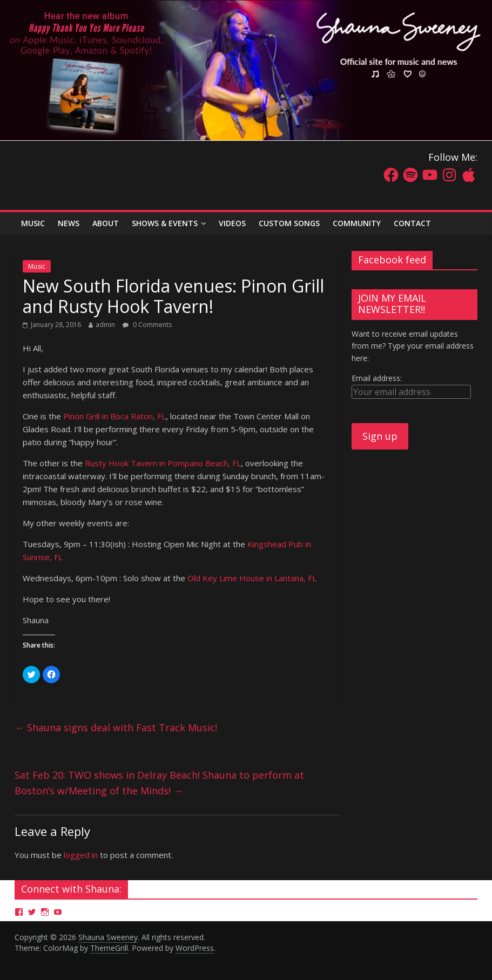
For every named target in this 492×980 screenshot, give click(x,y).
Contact (412, 223)
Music (37, 266)
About (106, 223)
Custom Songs (289, 223)
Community (357, 223)
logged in (81, 855)
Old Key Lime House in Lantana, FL (252, 578)
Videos (232, 223)
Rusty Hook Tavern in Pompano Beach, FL (163, 463)
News (69, 223)
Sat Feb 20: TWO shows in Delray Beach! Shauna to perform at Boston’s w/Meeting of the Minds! (159, 783)
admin (105, 325)
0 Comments (147, 325)
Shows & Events (165, 223)
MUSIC (33, 223)
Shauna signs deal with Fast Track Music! (116, 727)
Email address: (377, 378)
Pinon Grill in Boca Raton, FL (114, 416)
